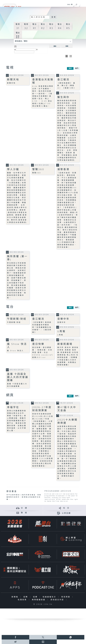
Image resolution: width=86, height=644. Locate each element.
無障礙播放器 (39, 600)
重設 (55, 46)
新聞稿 (15, 597)
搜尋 (67, 46)
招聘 (26, 597)
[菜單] (83, 4)
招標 (36, 597)
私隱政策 (23, 600)
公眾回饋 (66, 513)
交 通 (24, 508)
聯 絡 (24, 513)
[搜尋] (76, 4)
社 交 (66, 508)
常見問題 (66, 597)
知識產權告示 (50, 597)
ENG (69, 5)
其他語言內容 (58, 600)
